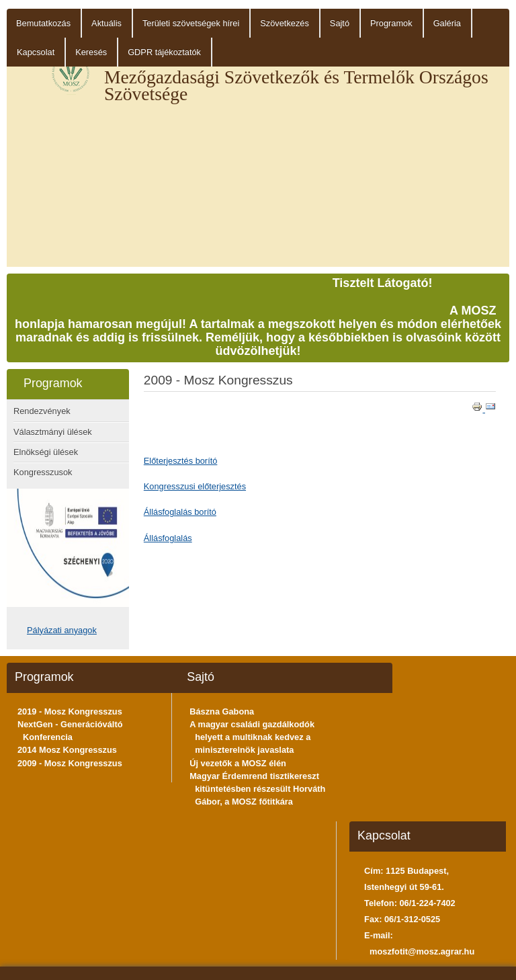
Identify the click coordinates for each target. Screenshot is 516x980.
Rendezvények (42, 411)
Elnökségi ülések (46, 452)
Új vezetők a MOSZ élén (238, 763)
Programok (391, 23)
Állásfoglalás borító (180, 512)
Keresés (91, 52)
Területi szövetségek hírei (191, 23)
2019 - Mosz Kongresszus (70, 711)
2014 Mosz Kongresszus (67, 750)
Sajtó (340, 23)
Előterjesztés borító (181, 461)
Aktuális (106, 23)
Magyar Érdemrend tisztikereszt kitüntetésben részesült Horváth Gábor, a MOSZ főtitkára (257, 789)
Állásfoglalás (168, 538)
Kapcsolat (36, 52)
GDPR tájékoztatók (164, 52)
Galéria (447, 23)
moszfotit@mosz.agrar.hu (422, 951)
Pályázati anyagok (62, 630)
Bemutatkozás (43, 23)
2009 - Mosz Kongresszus (70, 763)
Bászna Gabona (222, 711)
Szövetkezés (285, 23)
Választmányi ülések (53, 432)
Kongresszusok (43, 472)
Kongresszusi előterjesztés (195, 486)
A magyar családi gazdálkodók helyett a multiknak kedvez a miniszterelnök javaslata (252, 737)
